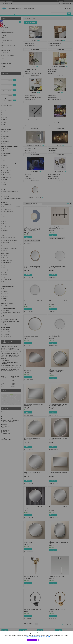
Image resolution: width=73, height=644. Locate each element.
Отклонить (43, 640)
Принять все (32, 640)
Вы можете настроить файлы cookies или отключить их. (36, 637)
